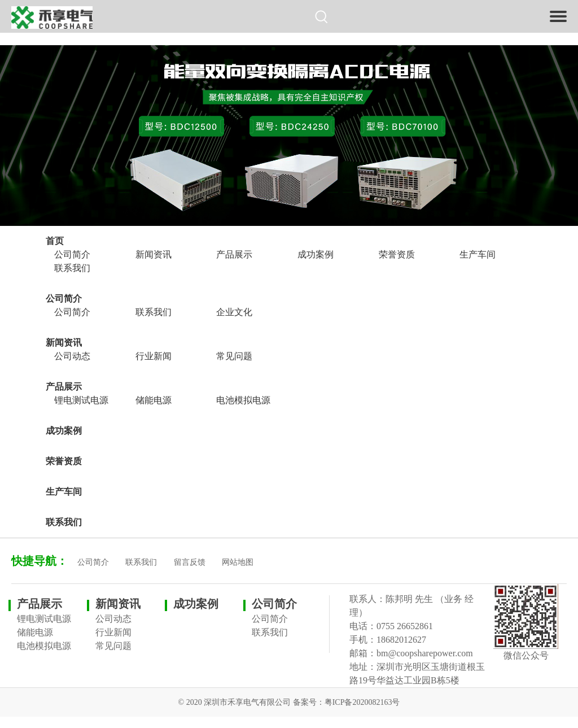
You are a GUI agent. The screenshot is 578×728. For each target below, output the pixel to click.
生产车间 (478, 254)
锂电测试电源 (81, 400)
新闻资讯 (154, 254)
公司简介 (72, 254)
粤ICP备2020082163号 (362, 702)
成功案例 (316, 254)
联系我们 (72, 268)
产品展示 (234, 254)
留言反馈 (190, 562)
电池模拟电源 (243, 400)
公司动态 (72, 356)
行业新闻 (154, 356)
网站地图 (238, 562)
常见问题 (234, 356)
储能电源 (154, 400)
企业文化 (234, 312)
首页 (55, 241)
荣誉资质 (397, 254)
